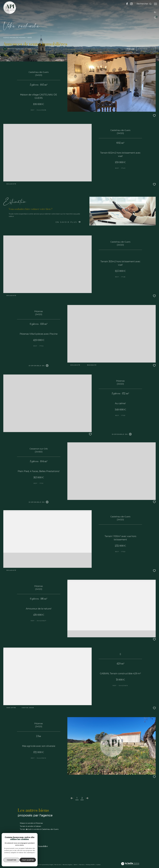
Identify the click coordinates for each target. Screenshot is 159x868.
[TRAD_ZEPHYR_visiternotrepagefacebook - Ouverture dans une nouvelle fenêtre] (126, 4)
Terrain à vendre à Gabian (30, 826)
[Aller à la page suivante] (87, 798)
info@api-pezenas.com (28, 854)
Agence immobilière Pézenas (14, 38)
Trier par (131, 49)
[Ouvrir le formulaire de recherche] (143, 4)
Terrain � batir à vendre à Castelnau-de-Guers (39, 829)
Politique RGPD (90, 865)
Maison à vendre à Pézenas (31, 823)
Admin (76, 865)
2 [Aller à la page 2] (82, 798)
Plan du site (58, 865)
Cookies (98, 865)
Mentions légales (67, 865)
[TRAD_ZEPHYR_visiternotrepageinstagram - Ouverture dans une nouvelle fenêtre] (130, 4)
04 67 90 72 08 (25, 852)
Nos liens (82, 865)
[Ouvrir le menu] (155, 4)
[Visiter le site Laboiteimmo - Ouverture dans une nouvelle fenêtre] (130, 864)
